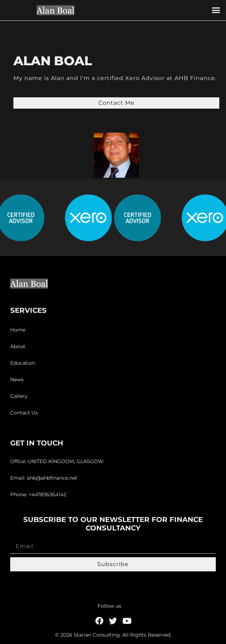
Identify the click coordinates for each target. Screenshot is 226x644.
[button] (216, 10)
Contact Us (24, 413)
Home (18, 330)
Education (23, 363)
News (17, 379)
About (18, 346)
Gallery (19, 396)
